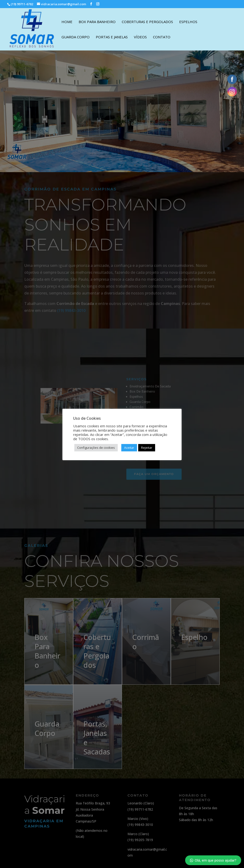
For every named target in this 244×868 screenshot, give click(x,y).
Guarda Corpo (76, 37)
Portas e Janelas (112, 37)
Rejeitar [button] (147, 448)
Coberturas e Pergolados (147, 22)
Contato (162, 37)
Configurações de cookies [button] (96, 448)
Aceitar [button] (129, 448)
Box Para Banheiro (97, 22)
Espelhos (188, 22)
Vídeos (140, 37)
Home (67, 22)
